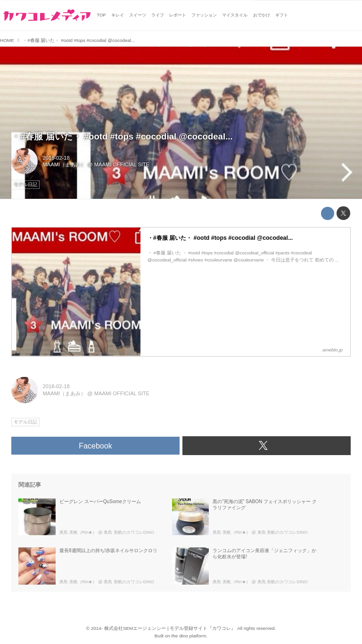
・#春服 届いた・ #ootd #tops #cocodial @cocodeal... (122, 136)
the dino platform (189, 636)
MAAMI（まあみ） (65, 164)
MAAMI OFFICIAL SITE (122, 164)
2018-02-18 (56, 158)
